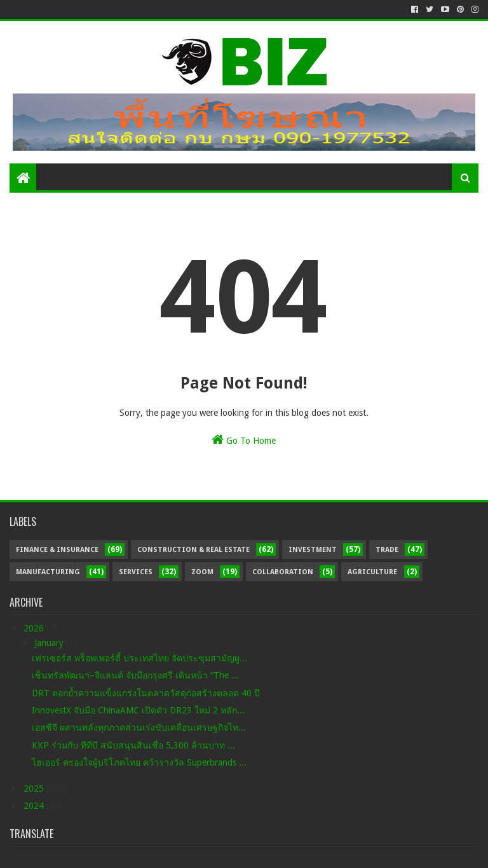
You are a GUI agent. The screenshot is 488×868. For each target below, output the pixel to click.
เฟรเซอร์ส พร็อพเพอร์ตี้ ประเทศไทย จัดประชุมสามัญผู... (139, 658)
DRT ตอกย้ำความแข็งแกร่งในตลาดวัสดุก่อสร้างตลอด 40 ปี (146, 693)
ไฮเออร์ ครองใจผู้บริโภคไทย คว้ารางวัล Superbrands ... (139, 762)
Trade (387, 550)
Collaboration (283, 572)
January (50, 643)
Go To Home (244, 439)
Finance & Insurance (57, 550)
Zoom (202, 572)
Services (136, 572)
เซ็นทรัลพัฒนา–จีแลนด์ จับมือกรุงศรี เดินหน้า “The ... (135, 675)
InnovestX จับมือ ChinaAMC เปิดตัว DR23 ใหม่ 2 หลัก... (138, 710)
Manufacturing (48, 572)
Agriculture (372, 572)
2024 (35, 806)
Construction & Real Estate (193, 550)
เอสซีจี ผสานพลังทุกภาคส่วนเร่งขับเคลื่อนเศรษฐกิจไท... (139, 727)
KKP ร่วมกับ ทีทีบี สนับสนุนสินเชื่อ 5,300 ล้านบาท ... (133, 745)
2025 (35, 789)
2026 (35, 628)
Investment (313, 550)
